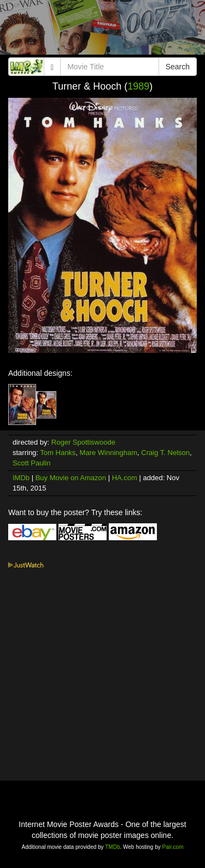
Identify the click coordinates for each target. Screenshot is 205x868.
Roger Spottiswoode (83, 442)
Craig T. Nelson (165, 453)
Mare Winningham (109, 453)
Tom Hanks (58, 453)
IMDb (21, 478)
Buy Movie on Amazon (71, 478)
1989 (138, 86)
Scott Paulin (31, 463)
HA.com (125, 478)
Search (178, 67)
